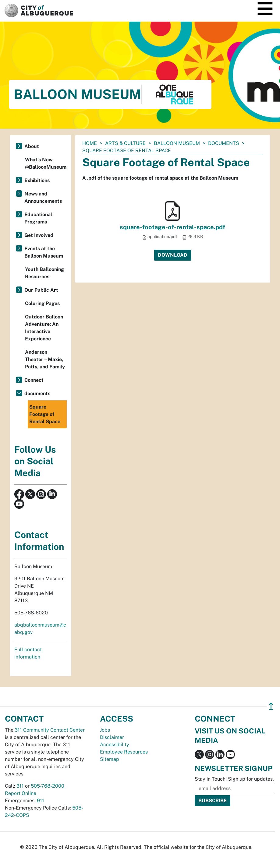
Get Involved (39, 235)
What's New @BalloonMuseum (46, 163)
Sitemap (110, 759)
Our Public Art (41, 290)
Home (90, 143)
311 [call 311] (20, 786)
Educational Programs (38, 218)
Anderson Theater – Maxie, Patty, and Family (45, 359)
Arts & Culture (125, 143)
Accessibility (115, 745)
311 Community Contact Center (50, 730)
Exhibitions (37, 180)
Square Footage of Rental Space (45, 414)
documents (224, 143)
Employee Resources (124, 752)
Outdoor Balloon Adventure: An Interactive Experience (44, 328)
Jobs (105, 730)
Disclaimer (112, 737)
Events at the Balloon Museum (44, 252)
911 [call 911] (41, 801)
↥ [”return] (271, 706)
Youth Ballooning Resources (44, 273)
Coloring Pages (42, 303)
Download (173, 255)
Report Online (21, 793)
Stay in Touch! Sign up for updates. (234, 779)
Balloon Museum (177, 143)
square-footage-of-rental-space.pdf (172, 227)
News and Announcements (43, 197)
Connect (34, 380)
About (32, 146)
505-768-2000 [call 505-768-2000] (48, 786)
